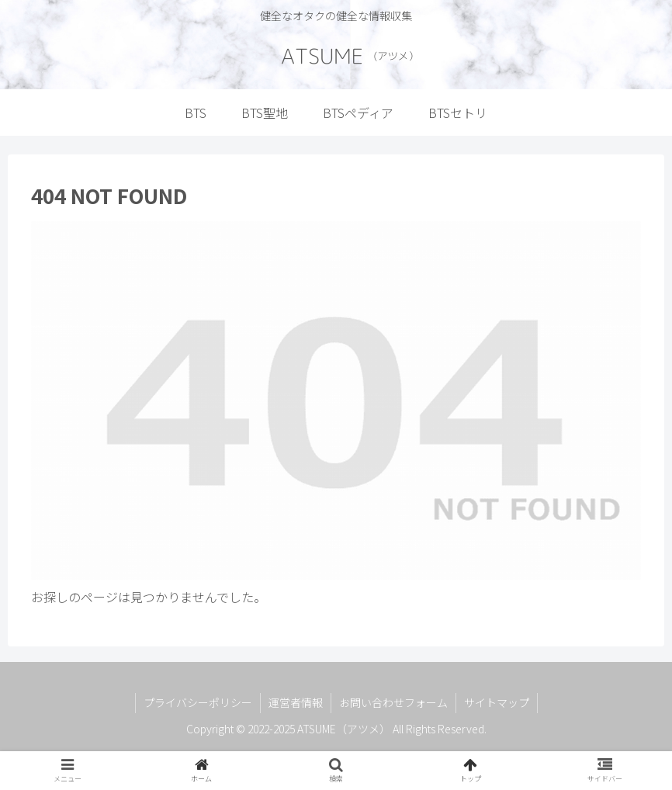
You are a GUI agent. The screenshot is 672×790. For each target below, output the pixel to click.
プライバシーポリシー (198, 702)
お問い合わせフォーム (393, 702)
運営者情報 (296, 702)
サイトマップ (497, 702)
